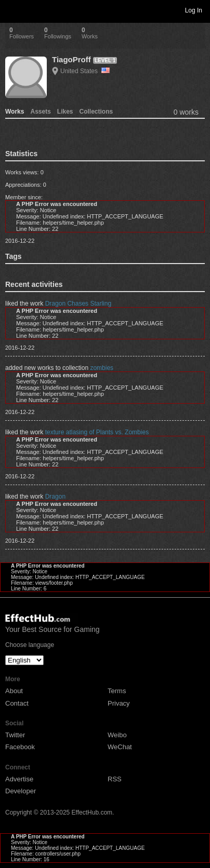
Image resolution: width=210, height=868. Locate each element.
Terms (117, 691)
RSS (115, 779)
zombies (102, 368)
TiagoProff (71, 59)
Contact (17, 703)
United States (85, 71)
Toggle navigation (12, 10)
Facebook (20, 747)
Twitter (15, 735)
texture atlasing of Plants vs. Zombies (97, 432)
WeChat (120, 747)
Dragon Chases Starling (78, 304)
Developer (21, 791)
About (14, 691)
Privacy (119, 703)
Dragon (55, 497)
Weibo (117, 735)
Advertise (19, 779)
